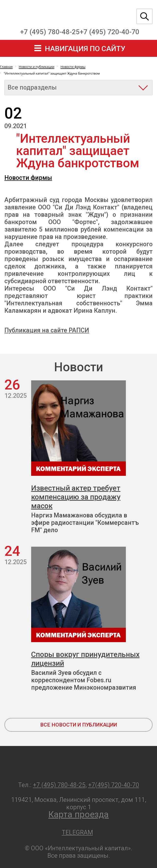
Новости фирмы (28, 178)
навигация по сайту (85, 49)
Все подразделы (32, 87)
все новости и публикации (79, 725)
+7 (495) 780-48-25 (50, 32)
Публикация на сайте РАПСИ (47, 330)
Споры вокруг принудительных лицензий (85, 659)
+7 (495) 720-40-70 (110, 32)
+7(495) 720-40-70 (114, 785)
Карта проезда (78, 814)
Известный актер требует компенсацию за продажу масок (76, 497)
